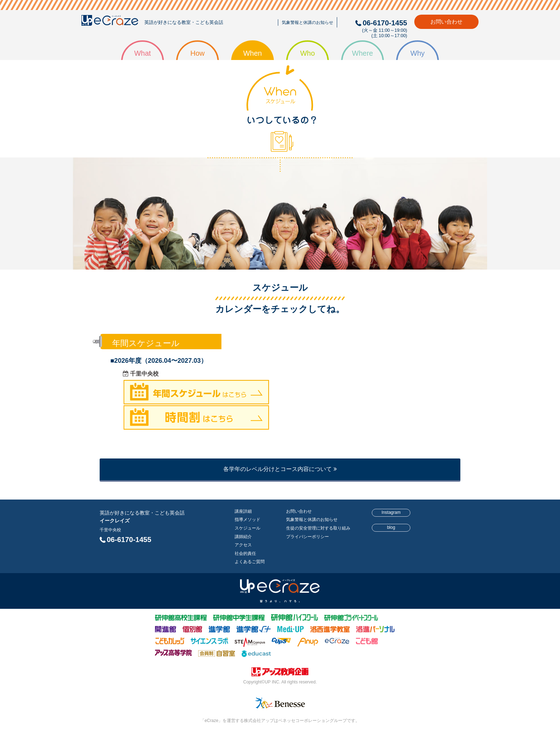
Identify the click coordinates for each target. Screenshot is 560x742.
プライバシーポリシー (307, 537)
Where (363, 53)
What (143, 53)
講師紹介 (243, 537)
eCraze (110, 22)
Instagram (391, 512)
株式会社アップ (280, 673)
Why (417, 53)
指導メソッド (247, 520)
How (197, 53)
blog (391, 527)
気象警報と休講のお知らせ (307, 22)
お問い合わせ (446, 22)
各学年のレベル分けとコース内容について (280, 469)
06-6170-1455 (129, 540)
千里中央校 (110, 530)
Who (307, 53)
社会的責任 (245, 553)
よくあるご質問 (250, 562)
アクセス (243, 545)
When (252, 53)
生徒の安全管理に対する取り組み (318, 528)
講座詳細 (243, 511)
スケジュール (247, 528)
